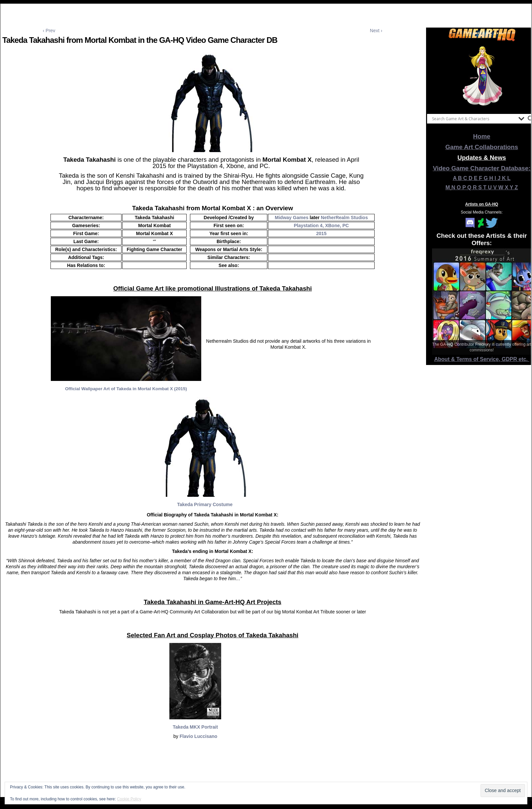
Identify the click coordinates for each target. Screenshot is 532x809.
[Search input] (474, 119)
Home (482, 136)
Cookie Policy (129, 799)
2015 (321, 233)
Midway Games (292, 218)
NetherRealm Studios (344, 218)
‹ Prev (49, 31)
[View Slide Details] (482, 76)
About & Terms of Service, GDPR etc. (482, 359)
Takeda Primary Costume (205, 504)
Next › (376, 31)
